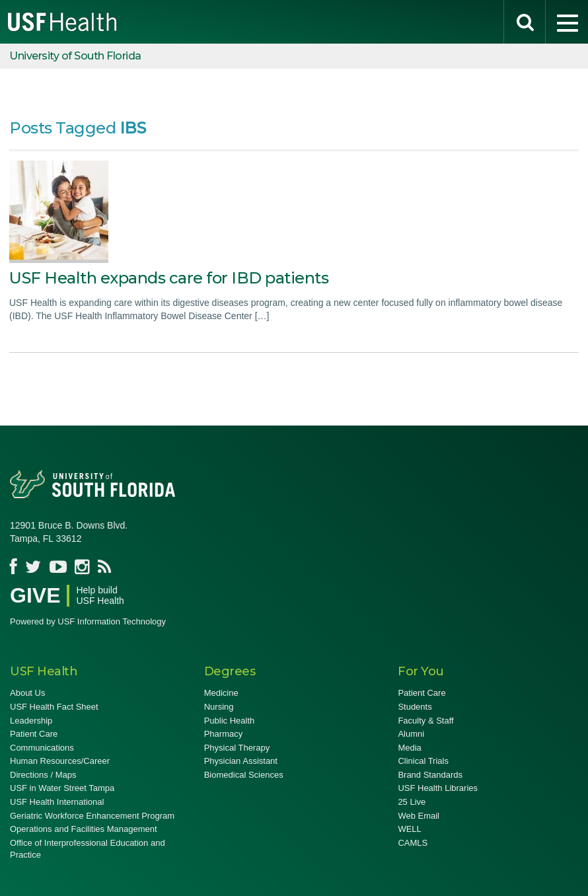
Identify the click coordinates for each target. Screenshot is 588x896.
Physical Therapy (237, 748)
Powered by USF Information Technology (88, 621)
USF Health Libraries (438, 788)
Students (415, 707)
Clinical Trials (423, 761)
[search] (525, 22)
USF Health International (57, 802)
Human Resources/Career (60, 761)
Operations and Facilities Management (84, 829)
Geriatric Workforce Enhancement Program (92, 816)
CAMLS (413, 843)
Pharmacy (224, 734)
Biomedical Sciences (244, 775)
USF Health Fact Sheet (54, 707)
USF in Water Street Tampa (62, 788)
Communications (42, 748)
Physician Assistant (241, 761)
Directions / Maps (43, 775)
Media (409, 748)
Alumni (411, 734)
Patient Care (34, 734)
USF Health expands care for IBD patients (169, 278)
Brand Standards (430, 775)
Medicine (221, 693)
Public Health (230, 721)
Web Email (419, 816)
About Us (27, 693)
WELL (409, 829)
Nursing (219, 707)
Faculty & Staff (425, 721)
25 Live (412, 802)
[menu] (567, 22)
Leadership (31, 721)
